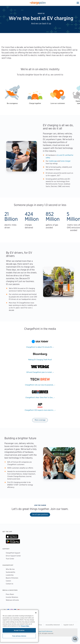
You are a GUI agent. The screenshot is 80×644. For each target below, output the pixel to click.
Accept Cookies (19, 630)
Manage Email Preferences (44, 631)
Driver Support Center (13, 556)
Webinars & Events (12, 600)
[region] (19, 626)
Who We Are (10, 569)
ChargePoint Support (13, 553)
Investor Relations (12, 597)
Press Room (10, 594)
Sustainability (11, 572)
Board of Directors (12, 578)
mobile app (53, 161)
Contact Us (10, 584)
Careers (8, 581)
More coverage (40, 420)
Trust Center (10, 559)
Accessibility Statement (53, 625)
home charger (65, 161)
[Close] (36, 613)
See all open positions (40, 514)
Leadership (10, 575)
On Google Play (13, 541)
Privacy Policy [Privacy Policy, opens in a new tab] (25, 626)
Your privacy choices (19, 636)
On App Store (12, 537)
